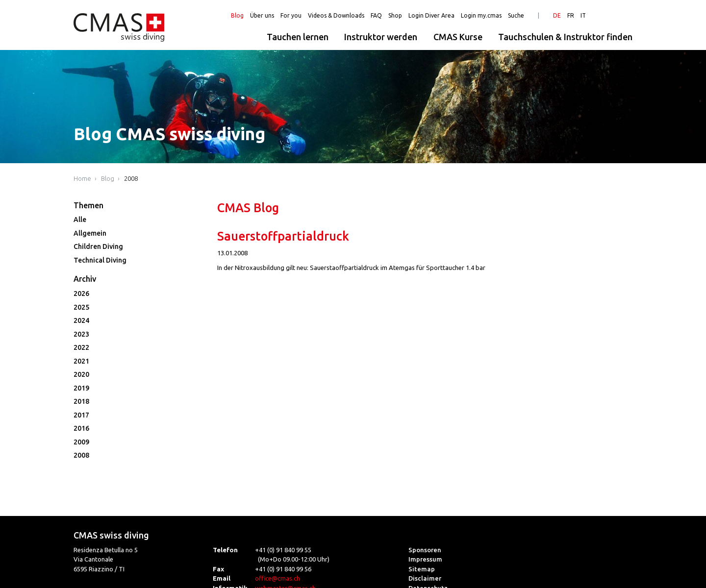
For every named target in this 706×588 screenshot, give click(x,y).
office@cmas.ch (277, 578)
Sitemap (422, 569)
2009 (81, 442)
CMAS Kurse (458, 37)
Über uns (262, 15)
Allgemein (90, 233)
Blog (237, 15)
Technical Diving (100, 260)
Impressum (425, 559)
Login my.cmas (481, 15)
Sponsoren (425, 550)
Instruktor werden (381, 37)
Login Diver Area (431, 15)
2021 (81, 361)
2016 (81, 428)
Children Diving (98, 246)
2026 (81, 294)
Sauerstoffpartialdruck (283, 236)
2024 (81, 320)
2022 (81, 347)
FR (571, 15)
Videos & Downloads (336, 15)
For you (291, 15)
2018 (81, 401)
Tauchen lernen (298, 37)
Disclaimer (425, 578)
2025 (81, 307)
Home (82, 178)
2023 (81, 334)
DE (557, 15)
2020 (81, 374)
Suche (516, 15)
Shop (395, 15)
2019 (81, 388)
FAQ (376, 15)
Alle (80, 220)
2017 (81, 415)
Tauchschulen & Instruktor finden (565, 37)
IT (583, 15)
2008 (131, 178)
